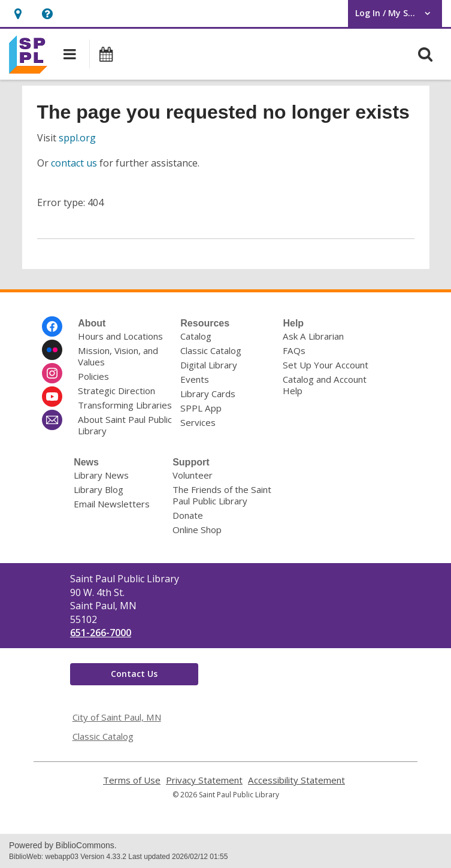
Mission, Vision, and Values (118, 356)
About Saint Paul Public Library (125, 425)
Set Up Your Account (326, 365)
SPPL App (201, 408)
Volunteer (193, 475)
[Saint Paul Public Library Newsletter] (52, 420)
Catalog (196, 336)
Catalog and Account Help (325, 385)
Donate (188, 515)
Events (195, 379)
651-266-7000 (101, 633)
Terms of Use (132, 780)
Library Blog (99, 489)
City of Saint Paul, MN (117, 717)
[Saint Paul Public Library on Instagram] (52, 373)
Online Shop (197, 530)
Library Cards (208, 394)
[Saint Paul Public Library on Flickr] (52, 350)
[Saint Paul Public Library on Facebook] (52, 326)
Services (198, 422)
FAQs (294, 350)
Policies (93, 376)
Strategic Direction (116, 391)
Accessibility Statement (296, 780)
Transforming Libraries (125, 405)
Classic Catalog (211, 350)
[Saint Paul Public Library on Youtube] (52, 397)
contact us (74, 163)
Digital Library (209, 365)
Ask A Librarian (313, 336)
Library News (101, 475)
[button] (18, 13)
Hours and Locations (120, 336)
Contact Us (134, 674)
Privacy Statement (204, 780)
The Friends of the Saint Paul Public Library (222, 495)
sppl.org (77, 138)
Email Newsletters (112, 504)
